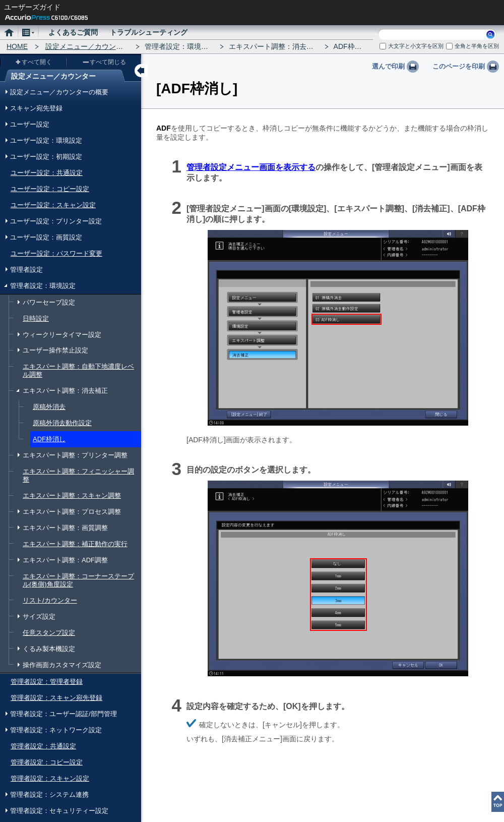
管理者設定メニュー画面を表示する (251, 167)
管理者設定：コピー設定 (47, 762)
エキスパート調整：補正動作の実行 (75, 544)
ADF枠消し (49, 439)
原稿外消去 (49, 407)
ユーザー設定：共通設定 (47, 173)
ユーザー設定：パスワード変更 (56, 253)
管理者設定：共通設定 (43, 746)
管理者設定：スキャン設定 (50, 778)
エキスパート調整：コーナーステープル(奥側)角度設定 (78, 580)
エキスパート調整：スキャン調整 (72, 495)
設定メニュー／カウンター (88, 46)
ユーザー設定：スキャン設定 (53, 205)
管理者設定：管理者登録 (47, 682)
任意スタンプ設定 (49, 633)
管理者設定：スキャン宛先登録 (56, 698)
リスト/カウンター (50, 600)
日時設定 (36, 318)
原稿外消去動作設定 (62, 423)
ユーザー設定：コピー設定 (50, 189)
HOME (17, 46)
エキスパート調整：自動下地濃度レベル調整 (78, 370)
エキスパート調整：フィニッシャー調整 (78, 475)
